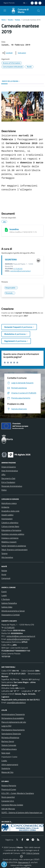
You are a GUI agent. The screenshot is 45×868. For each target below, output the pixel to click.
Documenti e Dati (8, 478)
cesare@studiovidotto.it (16, 703)
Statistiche (6, 768)
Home (4, 20)
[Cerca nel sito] (39, 11)
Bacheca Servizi (8, 741)
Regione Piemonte (9, 785)
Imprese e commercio (10, 538)
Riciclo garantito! (8, 797)
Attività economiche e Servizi (13, 611)
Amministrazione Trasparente (13, 714)
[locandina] (6, 230)
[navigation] (5, 10)
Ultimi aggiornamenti (10, 765)
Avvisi (4, 574)
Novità (10, 20)
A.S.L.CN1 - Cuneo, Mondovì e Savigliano (18, 793)
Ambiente (5, 507)
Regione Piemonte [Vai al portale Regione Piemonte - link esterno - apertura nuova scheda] (9, 3)
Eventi (4, 592)
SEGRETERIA (11, 260)
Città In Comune (33, 853)
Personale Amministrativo (12, 486)
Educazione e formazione (11, 530)
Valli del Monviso (8, 809)
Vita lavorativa (7, 557)
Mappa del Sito (7, 772)
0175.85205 (18, 269)
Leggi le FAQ (6, 726)
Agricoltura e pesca (9, 503)
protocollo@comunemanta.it (18, 639)
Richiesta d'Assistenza (10, 737)
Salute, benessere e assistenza (14, 546)
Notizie (18, 20)
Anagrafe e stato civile (10, 511)
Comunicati (6, 578)
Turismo (4, 553)
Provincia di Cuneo (9, 789)
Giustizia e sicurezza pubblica (13, 534)
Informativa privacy (9, 749)
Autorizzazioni (7, 519)
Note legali (6, 753)
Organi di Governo (9, 467)
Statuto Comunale (9, 745)
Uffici (3, 475)
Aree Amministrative (10, 471)
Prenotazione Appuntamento (13, 730)
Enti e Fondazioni (8, 482)
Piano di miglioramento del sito (14, 722)
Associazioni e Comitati (11, 615)
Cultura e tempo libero (10, 526)
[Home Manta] (21, 11)
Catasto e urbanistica (10, 523)
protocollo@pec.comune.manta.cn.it (21, 636)
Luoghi (4, 595)
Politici (4, 490)
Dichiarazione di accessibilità (13, 718)
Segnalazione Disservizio (11, 734)
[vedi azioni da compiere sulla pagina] (20, 53)
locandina (14, 229)
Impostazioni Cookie (9, 757)
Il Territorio (6, 599)
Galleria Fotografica (9, 603)
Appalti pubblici (7, 515)
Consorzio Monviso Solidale (12, 805)
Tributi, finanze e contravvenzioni (14, 550)
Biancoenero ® (24, 862)
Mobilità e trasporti (9, 542)
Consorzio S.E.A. (8, 801)
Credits (4, 761)
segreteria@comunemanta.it (20, 271)
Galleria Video (7, 607)
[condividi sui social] (7, 53)
